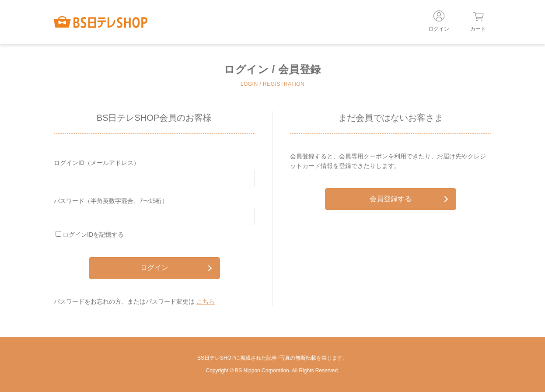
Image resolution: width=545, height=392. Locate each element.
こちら (206, 301)
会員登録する (409, 199)
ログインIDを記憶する (93, 234)
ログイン (176, 268)
